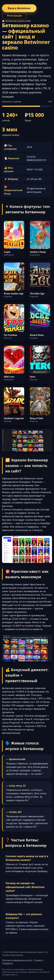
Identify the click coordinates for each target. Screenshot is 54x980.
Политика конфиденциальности (17, 960)
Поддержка (7, 963)
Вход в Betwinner (19, 8)
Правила (39, 960)
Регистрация (14, 16)
